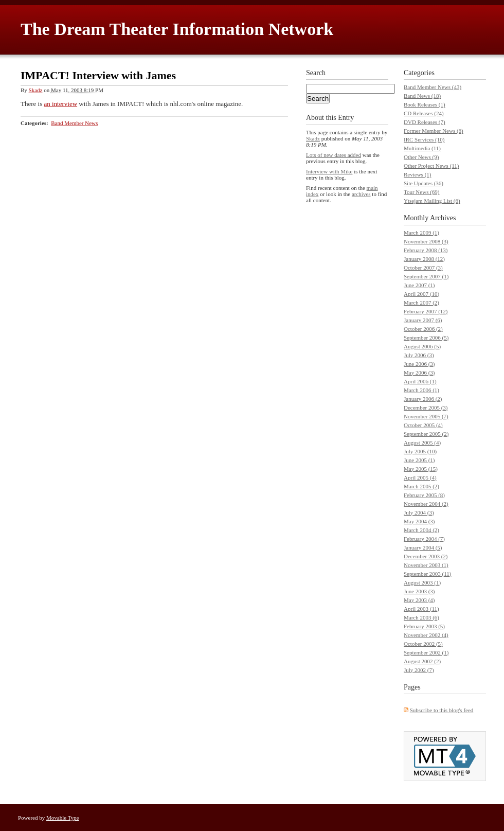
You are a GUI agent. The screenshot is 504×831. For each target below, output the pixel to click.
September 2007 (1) (426, 276)
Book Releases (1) (425, 104)
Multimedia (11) (422, 148)
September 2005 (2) (426, 434)
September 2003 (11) (427, 574)
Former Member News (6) (434, 131)
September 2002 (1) (426, 652)
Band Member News (74, 123)
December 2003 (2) (426, 556)
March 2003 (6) (421, 617)
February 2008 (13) (426, 250)
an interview (60, 104)
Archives (443, 218)
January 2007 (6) (423, 320)
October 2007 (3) (423, 268)
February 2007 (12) (426, 311)
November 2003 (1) (426, 565)
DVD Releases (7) (425, 122)
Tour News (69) (422, 192)
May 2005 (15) (421, 469)
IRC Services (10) (424, 139)
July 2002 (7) (419, 670)
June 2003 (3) (419, 591)
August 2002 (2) (422, 661)
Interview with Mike (329, 171)
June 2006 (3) (419, 364)
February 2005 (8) (424, 495)
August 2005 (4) (422, 443)
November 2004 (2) (426, 504)
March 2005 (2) (421, 486)
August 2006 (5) (422, 346)
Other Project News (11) (431, 166)
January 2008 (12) (424, 259)
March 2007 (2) (421, 303)
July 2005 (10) (420, 451)
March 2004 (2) (421, 530)
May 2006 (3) (419, 373)
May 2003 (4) (419, 600)
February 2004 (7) (424, 539)
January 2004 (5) (423, 547)
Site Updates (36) (424, 183)
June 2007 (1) (419, 285)
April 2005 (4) (420, 478)
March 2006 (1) (421, 390)
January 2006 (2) (423, 399)
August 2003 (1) (422, 582)
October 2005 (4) (423, 425)
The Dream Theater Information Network (177, 29)
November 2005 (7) (426, 416)
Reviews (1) (417, 174)
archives (361, 194)
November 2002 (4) (426, 635)
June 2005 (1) (419, 460)
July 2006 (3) (419, 355)
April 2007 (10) (421, 294)
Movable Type (63, 818)
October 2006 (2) (423, 329)
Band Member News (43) (433, 87)
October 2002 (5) (423, 644)
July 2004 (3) (419, 512)
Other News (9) (421, 157)
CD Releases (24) (424, 113)
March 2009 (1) (421, 233)
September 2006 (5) (426, 338)
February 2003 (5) (424, 626)
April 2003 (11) (421, 609)
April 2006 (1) (420, 381)
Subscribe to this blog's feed (442, 710)
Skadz (36, 90)
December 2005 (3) (426, 408)
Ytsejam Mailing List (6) (432, 201)
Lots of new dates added (334, 155)
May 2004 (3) (419, 521)
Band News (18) (422, 96)
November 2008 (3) (426, 241)
